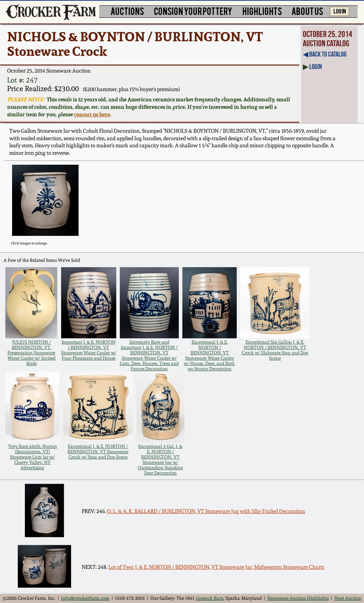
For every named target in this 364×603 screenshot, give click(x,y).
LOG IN (340, 11)
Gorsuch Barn (209, 598)
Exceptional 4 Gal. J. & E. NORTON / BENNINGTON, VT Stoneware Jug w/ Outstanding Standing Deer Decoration (160, 460)
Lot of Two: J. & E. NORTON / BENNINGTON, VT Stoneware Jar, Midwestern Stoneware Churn (216, 567)
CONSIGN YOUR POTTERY (193, 11)
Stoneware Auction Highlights (298, 598)
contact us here (92, 114)
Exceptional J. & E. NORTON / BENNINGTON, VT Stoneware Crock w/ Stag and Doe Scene (98, 452)
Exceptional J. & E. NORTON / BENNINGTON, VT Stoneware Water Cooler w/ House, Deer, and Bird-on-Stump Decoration (210, 355)
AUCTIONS (127, 11)
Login (316, 67)
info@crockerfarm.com (85, 598)
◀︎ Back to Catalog (325, 54)
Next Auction (348, 598)
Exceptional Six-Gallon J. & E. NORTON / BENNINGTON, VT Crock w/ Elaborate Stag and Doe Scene (275, 350)
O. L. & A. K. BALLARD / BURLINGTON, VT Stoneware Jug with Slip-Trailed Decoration (206, 511)
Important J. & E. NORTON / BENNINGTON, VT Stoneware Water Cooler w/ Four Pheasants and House (89, 350)
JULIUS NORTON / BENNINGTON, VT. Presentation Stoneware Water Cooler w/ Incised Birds (31, 353)
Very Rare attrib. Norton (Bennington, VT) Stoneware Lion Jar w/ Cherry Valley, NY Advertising (33, 457)
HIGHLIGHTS (262, 11)
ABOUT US (307, 11)
